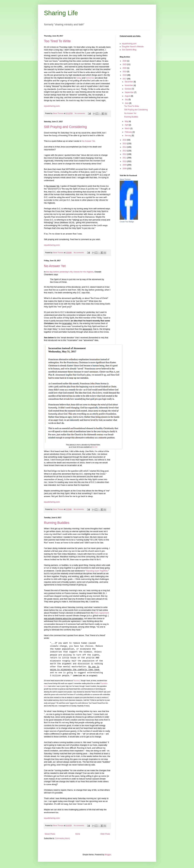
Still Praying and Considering (65, 127)
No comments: (80, 113)
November (129, 85)
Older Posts (105, 834)
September (129, 92)
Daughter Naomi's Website (133, 47)
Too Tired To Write (57, 41)
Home (78, 834)
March (128, 128)
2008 (125, 168)
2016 (125, 140)
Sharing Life (61, 13)
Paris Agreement (102, 613)
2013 (125, 151)
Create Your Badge (127, 222)
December (129, 82)
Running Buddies (57, 523)
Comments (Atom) (62, 838)
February (129, 132)
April (127, 125)
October (128, 89)
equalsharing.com (52, 106)
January (128, 136)
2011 (125, 158)
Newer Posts (50, 834)
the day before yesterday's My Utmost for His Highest (70, 272)
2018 (125, 75)
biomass (77, 681)
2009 (125, 165)
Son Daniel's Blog (129, 50)
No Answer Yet (88, 141)
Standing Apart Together (97, 571)
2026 (125, 61)
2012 (125, 154)
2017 (125, 79)
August (128, 96)
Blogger (108, 855)
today (79, 78)
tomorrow (90, 78)
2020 (125, 68)
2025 (125, 64)
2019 (125, 72)
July (127, 100)
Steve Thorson (125, 179)
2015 (125, 144)
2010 (125, 161)
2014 (125, 147)
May (127, 121)
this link (95, 447)
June (127, 103)
